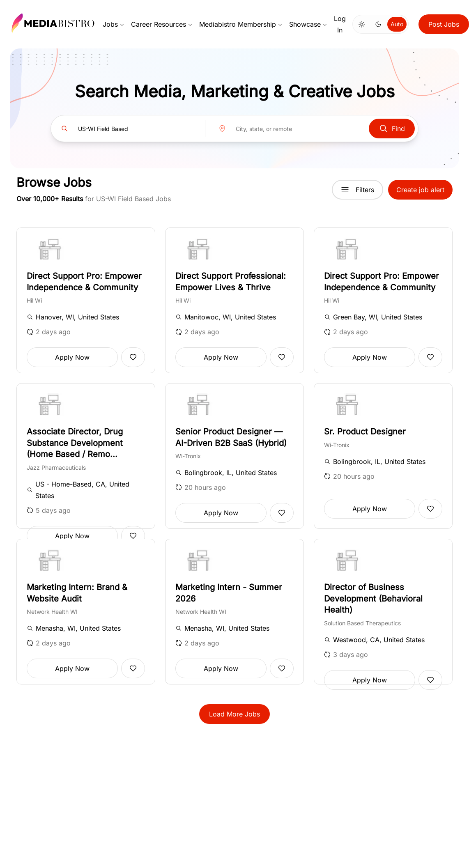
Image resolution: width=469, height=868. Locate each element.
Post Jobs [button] (444, 24)
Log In (340, 24)
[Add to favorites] (133, 357)
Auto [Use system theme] (397, 24)
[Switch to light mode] (362, 24)
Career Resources (162, 24)
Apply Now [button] (72, 357)
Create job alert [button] (420, 190)
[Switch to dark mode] (378, 24)
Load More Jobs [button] (234, 714)
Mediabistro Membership (241, 24)
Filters (357, 190)
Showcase (308, 24)
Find (392, 129)
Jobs (114, 24)
